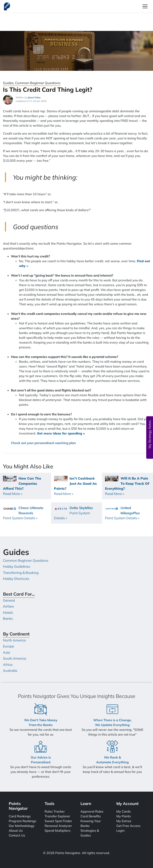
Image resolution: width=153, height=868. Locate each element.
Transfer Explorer (57, 816)
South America (15, 658)
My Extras (124, 821)
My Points (124, 816)
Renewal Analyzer (58, 826)
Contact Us (17, 835)
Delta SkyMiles (74, 513)
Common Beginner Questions (26, 560)
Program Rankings (23, 821)
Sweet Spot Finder (58, 821)
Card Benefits (91, 816)
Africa (8, 665)
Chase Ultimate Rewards (23, 513)
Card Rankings (20, 816)
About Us (16, 831)
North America (14, 640)
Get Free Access (128, 826)
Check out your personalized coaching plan (43, 443)
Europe (8, 646)
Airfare (8, 606)
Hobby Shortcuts (16, 579)
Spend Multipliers (58, 831)
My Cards (124, 811)
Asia (6, 652)
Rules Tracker (55, 811)
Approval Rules (92, 811)
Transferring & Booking (21, 573)
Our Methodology (22, 826)
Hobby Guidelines (17, 566)
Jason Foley (34, 97)
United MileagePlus (122, 513)
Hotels (8, 612)
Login (120, 831)
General (9, 600)
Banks (8, 618)
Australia (10, 670)
